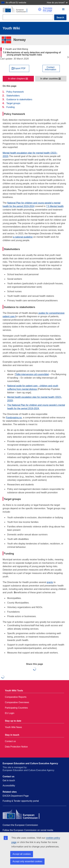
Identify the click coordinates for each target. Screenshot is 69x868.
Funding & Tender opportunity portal (21, 801)
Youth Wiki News (13, 727)
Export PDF (20, 68)
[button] (40, 9)
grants (50, 582)
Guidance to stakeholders (19, 99)
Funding (11, 107)
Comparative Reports (16, 697)
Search (60, 18)
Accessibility (9, 786)
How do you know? (57, 2)
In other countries (49, 79)
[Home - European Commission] (20, 9)
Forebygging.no (14, 418)
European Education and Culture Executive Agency (30, 763)
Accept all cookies (22, 854)
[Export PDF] (19, 68)
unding (10, 554)
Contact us (10, 741)
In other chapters (17, 79)
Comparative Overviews (17, 702)
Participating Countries (16, 708)
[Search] (28, 17)
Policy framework (15, 92)
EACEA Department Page (16, 796)
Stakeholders (13, 96)
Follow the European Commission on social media (28, 830)
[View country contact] (51, 68)
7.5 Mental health (55, 206)
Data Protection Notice (16, 747)
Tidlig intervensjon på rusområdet (32, 374)
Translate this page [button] (48, 9)
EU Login (10, 713)
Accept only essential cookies (27, 861)
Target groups (13, 103)
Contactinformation (51, 68)
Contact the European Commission (20, 825)
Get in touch (9, 780)
